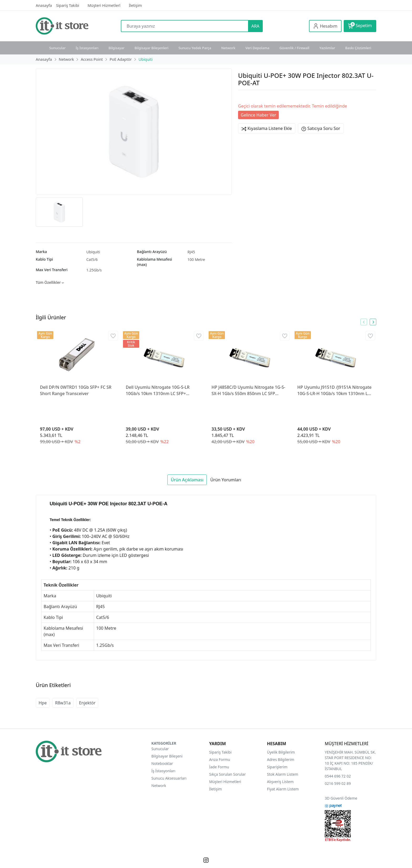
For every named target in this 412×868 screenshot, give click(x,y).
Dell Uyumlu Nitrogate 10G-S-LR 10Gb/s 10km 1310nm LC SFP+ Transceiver (158, 390)
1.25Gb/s (94, 270)
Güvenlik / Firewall (294, 48)
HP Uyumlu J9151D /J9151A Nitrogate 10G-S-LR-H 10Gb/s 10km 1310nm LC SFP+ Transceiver (334, 390)
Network (228, 48)
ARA (255, 26)
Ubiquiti (93, 252)
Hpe (43, 703)
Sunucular (57, 48)
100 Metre (196, 259)
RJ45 (191, 252)
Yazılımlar (327, 48)
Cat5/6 (92, 259)
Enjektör (87, 703)
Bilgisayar (117, 48)
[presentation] (364, 322)
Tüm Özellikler (50, 282)
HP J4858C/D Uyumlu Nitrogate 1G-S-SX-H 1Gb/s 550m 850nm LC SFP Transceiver (248, 390)
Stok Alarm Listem (283, 774)
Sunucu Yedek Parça (195, 48)
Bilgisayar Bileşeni (167, 756)
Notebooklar (162, 763)
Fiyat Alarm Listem (283, 789)
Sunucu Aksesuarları (169, 778)
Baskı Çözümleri (358, 48)
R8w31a (63, 703)
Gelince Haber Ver (258, 115)
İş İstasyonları (87, 48)
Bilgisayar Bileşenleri (151, 48)
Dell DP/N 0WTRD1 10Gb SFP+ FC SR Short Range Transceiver (76, 390)
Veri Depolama (257, 48)
